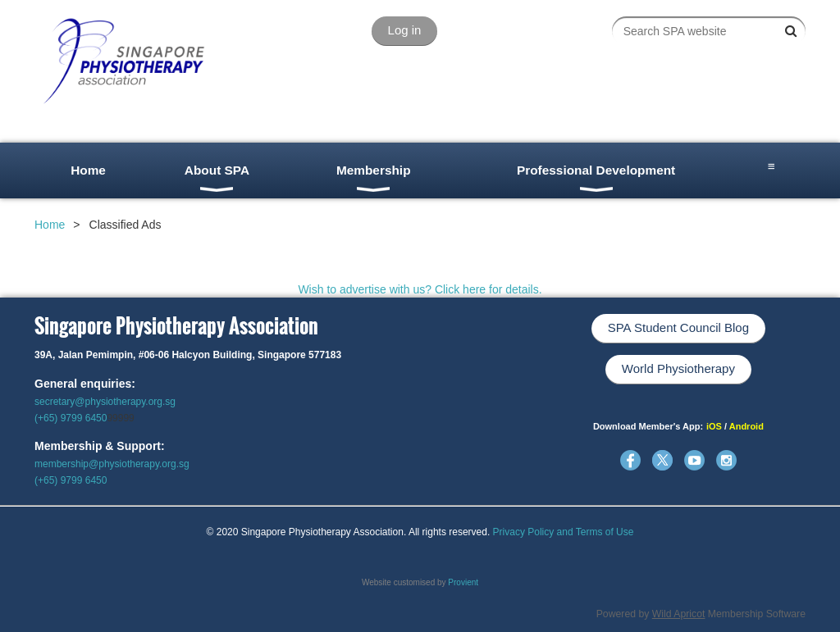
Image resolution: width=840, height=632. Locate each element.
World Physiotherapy (678, 368)
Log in (405, 30)
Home (50, 225)
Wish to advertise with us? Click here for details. (420, 289)
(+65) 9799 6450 (71, 418)
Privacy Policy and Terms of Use (564, 532)
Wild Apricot (679, 614)
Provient (463, 582)
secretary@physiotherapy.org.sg (105, 402)
